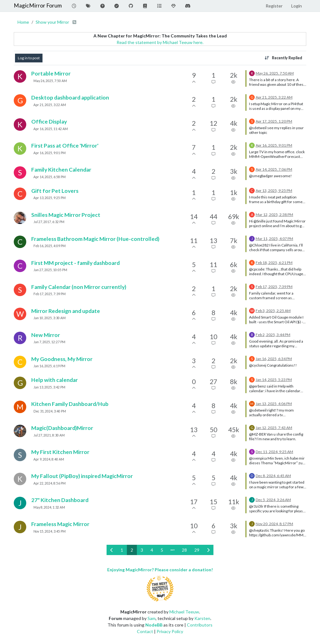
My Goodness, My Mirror (62, 359)
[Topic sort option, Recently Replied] (283, 58)
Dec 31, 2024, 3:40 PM (50, 411)
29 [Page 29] (197, 550)
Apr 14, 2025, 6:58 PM (50, 177)
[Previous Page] (112, 550)
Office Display (49, 122)
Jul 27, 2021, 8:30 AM (49, 435)
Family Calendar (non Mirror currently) (79, 287)
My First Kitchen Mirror (60, 452)
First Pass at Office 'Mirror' (65, 146)
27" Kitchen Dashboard (60, 500)
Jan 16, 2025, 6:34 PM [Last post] (274, 359)
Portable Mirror (51, 73)
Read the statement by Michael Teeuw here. (160, 42)
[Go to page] (172, 550)
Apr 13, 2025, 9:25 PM (50, 198)
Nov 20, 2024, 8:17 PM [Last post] (274, 524)
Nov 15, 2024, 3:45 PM (50, 531)
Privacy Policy (170, 631)
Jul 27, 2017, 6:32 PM (49, 222)
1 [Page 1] (122, 550)
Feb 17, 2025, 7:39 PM (50, 294)
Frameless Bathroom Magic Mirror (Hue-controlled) (95, 239)
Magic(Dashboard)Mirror (62, 428)
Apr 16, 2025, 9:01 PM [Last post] (274, 145)
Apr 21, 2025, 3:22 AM (50, 105)
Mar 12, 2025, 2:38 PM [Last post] (274, 215)
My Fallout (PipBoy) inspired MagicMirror (82, 476)
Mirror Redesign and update (66, 311)
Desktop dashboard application (70, 98)
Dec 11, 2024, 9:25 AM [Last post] (274, 452)
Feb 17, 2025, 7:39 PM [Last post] (274, 287)
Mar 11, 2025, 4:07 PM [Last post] (274, 239)
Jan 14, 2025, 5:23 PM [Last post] (274, 380)
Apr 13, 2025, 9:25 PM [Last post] (274, 190)
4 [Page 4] (152, 550)
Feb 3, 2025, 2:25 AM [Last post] (273, 311)
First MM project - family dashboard (75, 263)
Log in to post (29, 58)
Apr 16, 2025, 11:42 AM (51, 129)
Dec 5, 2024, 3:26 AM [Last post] (273, 500)
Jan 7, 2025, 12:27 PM (49, 342)
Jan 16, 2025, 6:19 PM (49, 366)
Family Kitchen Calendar (61, 170)
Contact (145, 631)
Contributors (200, 625)
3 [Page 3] (142, 550)
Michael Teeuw (184, 612)
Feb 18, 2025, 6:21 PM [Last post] (274, 263)
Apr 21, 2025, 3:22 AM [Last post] (274, 97)
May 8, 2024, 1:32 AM (49, 507)
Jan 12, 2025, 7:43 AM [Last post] (274, 428)
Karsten (202, 618)
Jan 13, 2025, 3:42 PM (49, 387)
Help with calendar (55, 380)
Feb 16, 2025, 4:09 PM (50, 246)
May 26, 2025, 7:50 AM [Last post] (275, 73)
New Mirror (46, 335)
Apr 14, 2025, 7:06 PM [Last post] (274, 169)
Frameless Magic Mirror (60, 524)
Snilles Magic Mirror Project (66, 215)
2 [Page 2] (132, 550)
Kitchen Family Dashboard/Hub (70, 404)
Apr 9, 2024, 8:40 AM (49, 459)
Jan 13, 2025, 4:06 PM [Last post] (274, 404)
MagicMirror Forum (38, 5)
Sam (152, 618)
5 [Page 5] (162, 550)
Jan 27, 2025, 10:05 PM (50, 270)
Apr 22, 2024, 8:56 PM (50, 483)
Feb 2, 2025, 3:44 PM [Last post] (273, 335)
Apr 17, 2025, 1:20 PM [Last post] (274, 121)
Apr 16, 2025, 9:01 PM (50, 153)
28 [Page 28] (184, 550)
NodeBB (154, 625)
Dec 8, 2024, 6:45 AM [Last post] (273, 476)
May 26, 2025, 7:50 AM (50, 81)
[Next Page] (208, 550)
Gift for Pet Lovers (55, 191)
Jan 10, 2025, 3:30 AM (50, 318)
